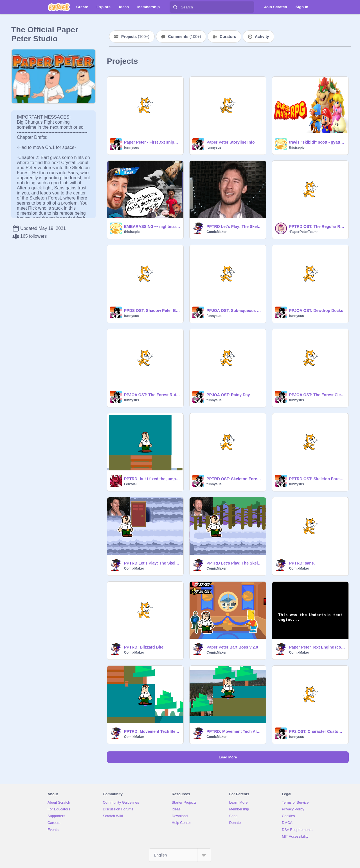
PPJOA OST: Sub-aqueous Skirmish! (234, 311)
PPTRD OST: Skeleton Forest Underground (234, 479)
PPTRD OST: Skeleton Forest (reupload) (317, 479)
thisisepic (297, 148)
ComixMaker (216, 232)
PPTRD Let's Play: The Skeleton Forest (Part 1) (234, 563)
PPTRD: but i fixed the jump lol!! (152, 479)
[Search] (175, 7)
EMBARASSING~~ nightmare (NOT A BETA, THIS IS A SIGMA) (152, 226)
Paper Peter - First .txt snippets (152, 142)
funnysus (131, 148)
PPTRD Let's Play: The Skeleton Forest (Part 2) (152, 563)
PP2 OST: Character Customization (317, 731)
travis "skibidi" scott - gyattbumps (317, 142)
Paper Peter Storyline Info (230, 142)
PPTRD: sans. (302, 563)
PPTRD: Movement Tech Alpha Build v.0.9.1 (234, 731)
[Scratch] (59, 7)
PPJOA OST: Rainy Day (228, 395)
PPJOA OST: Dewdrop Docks (316, 311)
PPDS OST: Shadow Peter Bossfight (152, 311)
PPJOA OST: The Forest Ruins (152, 395)
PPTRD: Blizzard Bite (144, 647)
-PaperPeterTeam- (303, 232)
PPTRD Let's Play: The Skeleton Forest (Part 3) (234, 226)
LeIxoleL (131, 484)
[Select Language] (180, 855)
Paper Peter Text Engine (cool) (317, 647)
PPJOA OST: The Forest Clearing (317, 395)
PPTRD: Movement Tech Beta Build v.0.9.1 (152, 731)
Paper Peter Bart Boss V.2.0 (232, 647)
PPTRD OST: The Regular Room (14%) (317, 226)
